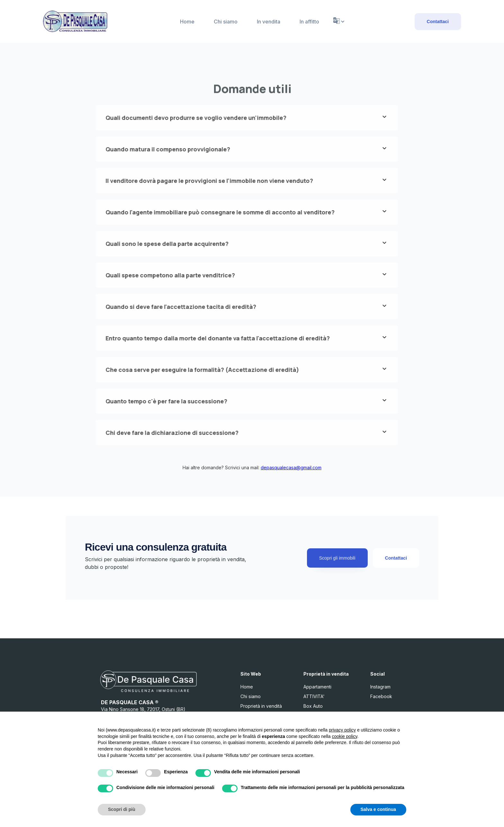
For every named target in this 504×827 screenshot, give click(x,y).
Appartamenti (317, 687)
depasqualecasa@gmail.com (291, 467)
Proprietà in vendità (261, 706)
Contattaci (438, 22)
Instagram (380, 687)
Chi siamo (226, 22)
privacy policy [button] (342, 730)
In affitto (309, 22)
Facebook (381, 696)
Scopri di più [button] (122, 809)
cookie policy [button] (344, 736)
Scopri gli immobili (337, 558)
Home (187, 22)
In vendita (269, 22)
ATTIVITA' (314, 696)
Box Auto (313, 706)
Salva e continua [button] (378, 809)
